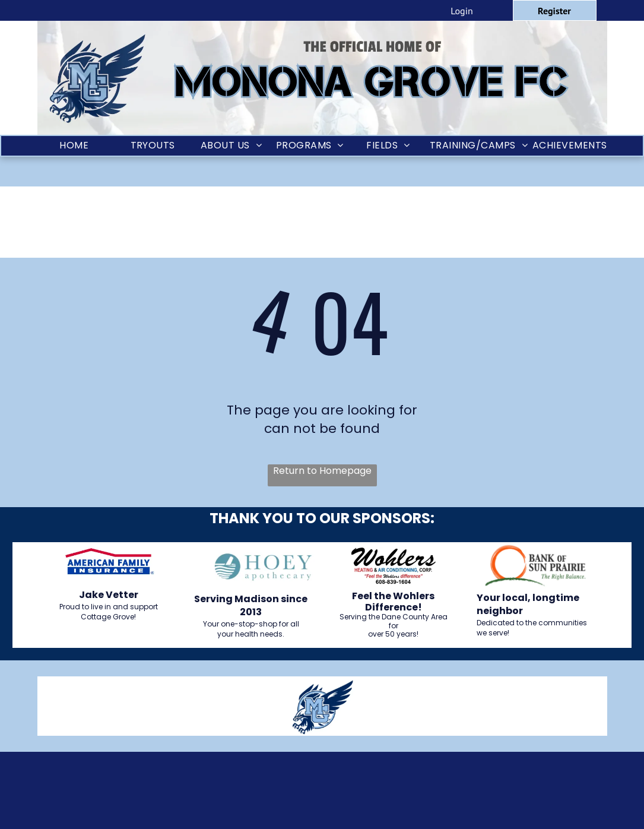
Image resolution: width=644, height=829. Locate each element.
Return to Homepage (322, 471)
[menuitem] (74, 146)
